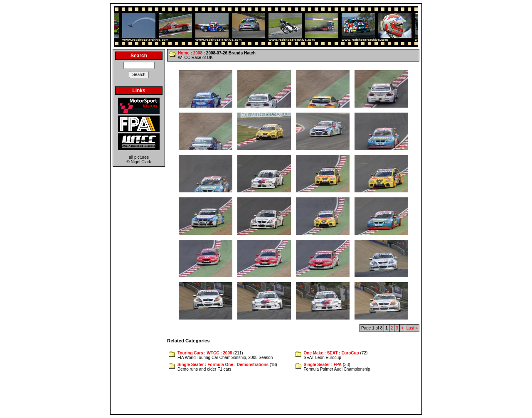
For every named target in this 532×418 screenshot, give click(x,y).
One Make (314, 353)
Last (412, 328)
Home (184, 53)
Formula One (220, 365)
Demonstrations (253, 365)
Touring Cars (190, 353)
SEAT (332, 353)
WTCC (213, 353)
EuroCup (350, 353)
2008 (198, 53)
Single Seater (191, 365)
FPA (338, 365)
